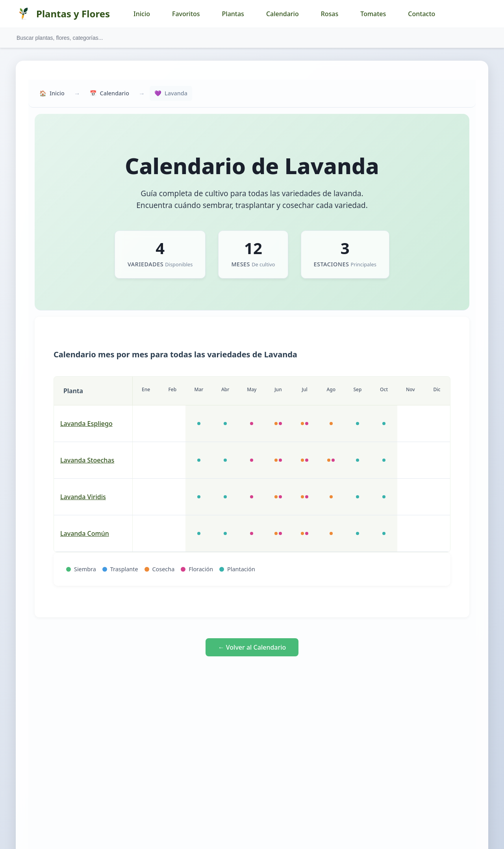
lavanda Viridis (83, 497)
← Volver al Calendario (252, 647)
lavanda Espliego (86, 424)
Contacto (422, 14)
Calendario (283, 14)
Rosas (330, 14)
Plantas (233, 14)
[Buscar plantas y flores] (252, 38)
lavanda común (85, 533)
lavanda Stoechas (87, 460)
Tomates (373, 14)
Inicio (142, 14)
